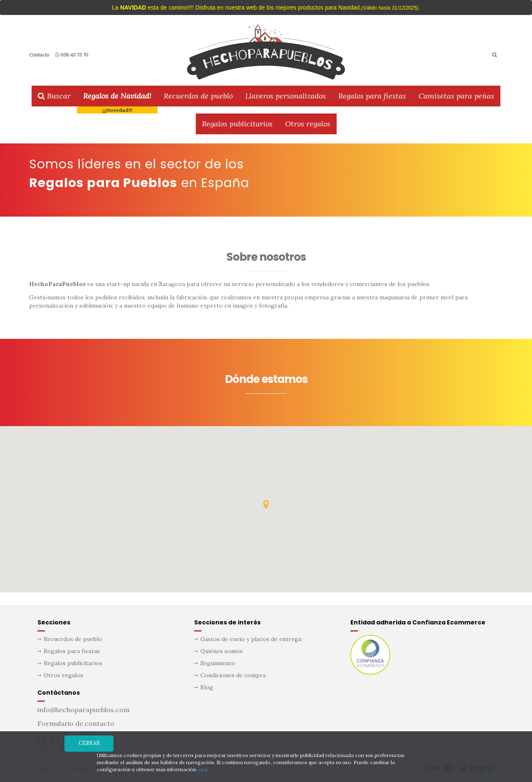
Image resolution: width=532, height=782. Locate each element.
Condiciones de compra (233, 675)
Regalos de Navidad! (117, 96)
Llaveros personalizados (286, 96)
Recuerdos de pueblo (198, 96)
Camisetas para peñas (456, 96)
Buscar (54, 96)
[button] (266, 505)
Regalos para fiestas (372, 96)
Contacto (39, 55)
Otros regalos (308, 124)
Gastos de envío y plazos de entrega (251, 639)
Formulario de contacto (76, 723)
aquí (202, 769)
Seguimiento (218, 663)
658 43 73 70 (72, 55)
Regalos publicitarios (237, 124)
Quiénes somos (222, 651)
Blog (207, 687)
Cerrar (89, 743)
